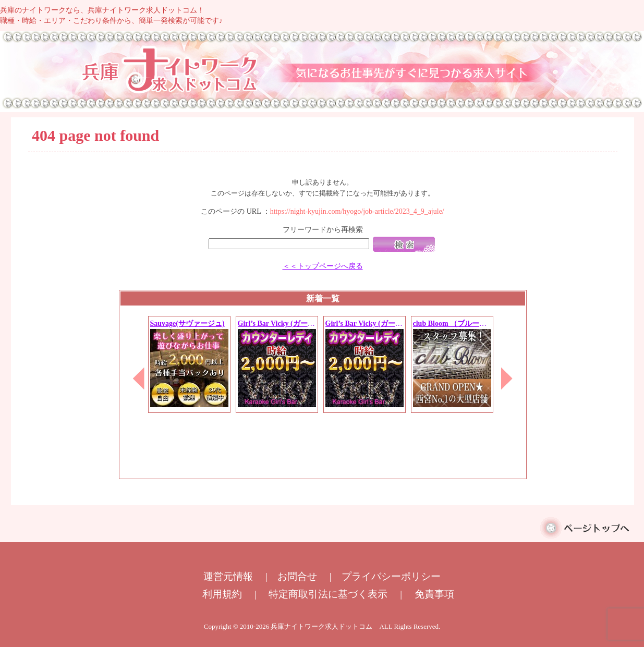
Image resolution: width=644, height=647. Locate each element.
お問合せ (297, 576)
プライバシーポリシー (391, 576)
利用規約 (222, 594)
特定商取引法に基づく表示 (328, 594)
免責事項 (434, 594)
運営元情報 (228, 576)
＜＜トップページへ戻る (323, 266)
